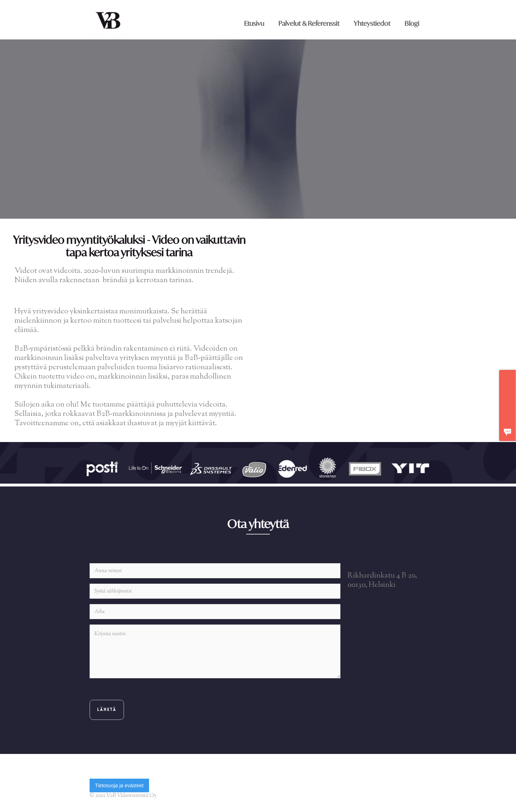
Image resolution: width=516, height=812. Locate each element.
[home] (110, 20)
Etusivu (254, 23)
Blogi (412, 23)
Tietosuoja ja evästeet (119, 785)
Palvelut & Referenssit (309, 23)
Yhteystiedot (372, 23)
